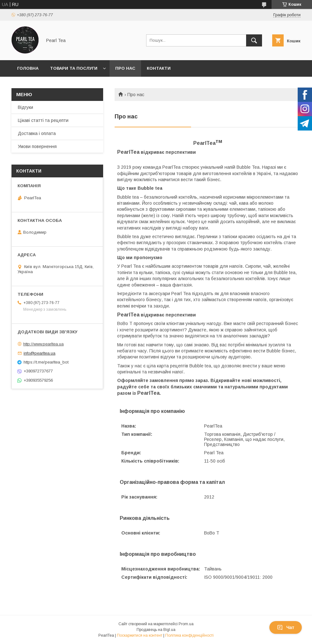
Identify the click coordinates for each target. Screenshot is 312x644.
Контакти (159, 68)
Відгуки (25, 107)
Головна (28, 68)
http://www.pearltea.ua (43, 344)
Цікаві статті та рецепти (43, 120)
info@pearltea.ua (39, 353)
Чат (286, 627)
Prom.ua (186, 624)
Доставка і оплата (37, 133)
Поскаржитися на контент (140, 635)
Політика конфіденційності (189, 635)
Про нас (125, 68)
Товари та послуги (74, 68)
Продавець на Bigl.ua (156, 630)
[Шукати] (254, 40)
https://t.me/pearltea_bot (46, 362)
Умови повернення (37, 146)
